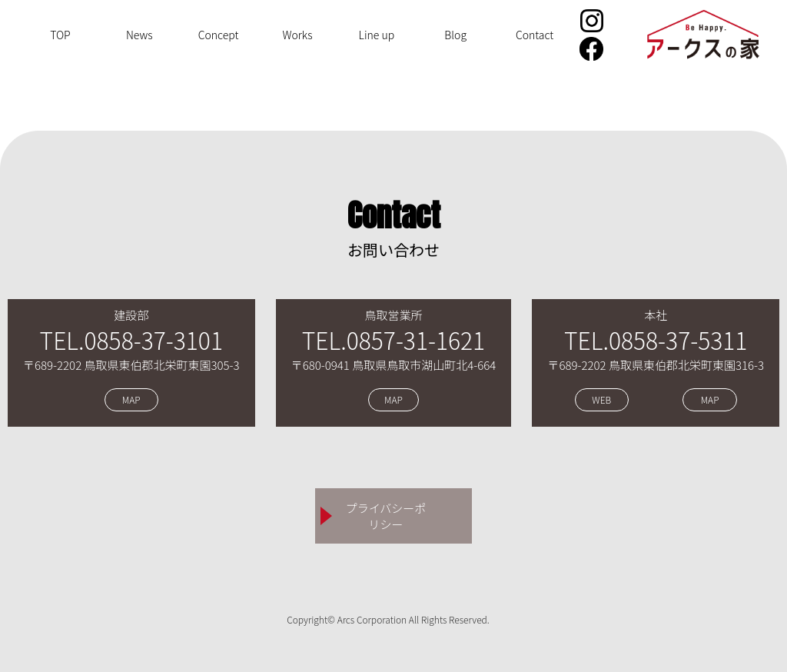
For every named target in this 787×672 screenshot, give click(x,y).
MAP (131, 400)
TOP (60, 35)
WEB (601, 400)
